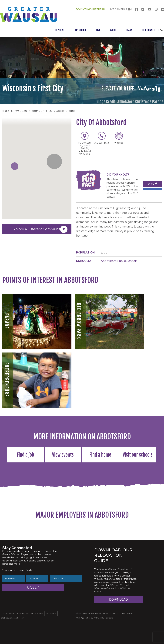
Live (98, 30)
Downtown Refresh (90, 9)
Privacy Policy (126, 629)
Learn (129, 30)
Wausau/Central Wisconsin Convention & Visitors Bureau (112, 604)
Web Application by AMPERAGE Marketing (95, 634)
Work (113, 30)
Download (119, 615)
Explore (60, 30)
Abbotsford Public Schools (119, 261)
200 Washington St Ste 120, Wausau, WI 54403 (22, 629)
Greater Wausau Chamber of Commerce (101, 629)
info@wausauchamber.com (12, 634)
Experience (80, 30)
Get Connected (151, 30)
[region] (82, 537)
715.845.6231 (51, 629)
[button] (15, 166)
